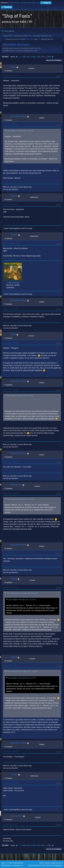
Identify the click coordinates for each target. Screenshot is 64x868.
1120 (24, 57)
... (21, 57)
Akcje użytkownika (54, 60)
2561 (49, 57)
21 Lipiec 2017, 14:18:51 (10, 125)
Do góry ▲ (60, 863)
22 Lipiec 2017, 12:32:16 (10, 462)
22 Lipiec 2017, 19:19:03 (10, 783)
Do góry (5, 845)
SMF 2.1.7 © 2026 (7, 863)
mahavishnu (16, 485)
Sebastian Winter (18, 116)
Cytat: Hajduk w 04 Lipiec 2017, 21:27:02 (20, 499)
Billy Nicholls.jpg (13, 283)
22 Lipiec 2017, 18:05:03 (10, 587)
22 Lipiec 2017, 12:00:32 (10, 390)
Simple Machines (18, 863)
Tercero (14, 196)
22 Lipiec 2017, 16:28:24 (10, 553)
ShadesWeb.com (18, 865)
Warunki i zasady (50, 863)
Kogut (13, 67)
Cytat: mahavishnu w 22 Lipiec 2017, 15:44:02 (22, 593)
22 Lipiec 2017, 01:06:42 (10, 343)
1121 (28, 57)
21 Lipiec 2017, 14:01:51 (10, 76)
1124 (43, 57)
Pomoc (42, 863)
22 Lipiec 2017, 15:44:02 (10, 493)
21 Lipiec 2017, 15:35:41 (12, 243)
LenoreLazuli (16, 816)
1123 (38, 57)
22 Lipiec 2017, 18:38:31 (10, 751)
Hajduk (14, 579)
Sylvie (36, 39)
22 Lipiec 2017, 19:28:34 (10, 824)
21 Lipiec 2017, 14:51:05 (10, 204)
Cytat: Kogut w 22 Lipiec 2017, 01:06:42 (20, 396)
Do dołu (5, 57)
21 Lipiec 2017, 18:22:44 (10, 309)
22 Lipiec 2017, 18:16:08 (10, 666)
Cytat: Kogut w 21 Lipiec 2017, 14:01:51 (20, 131)
